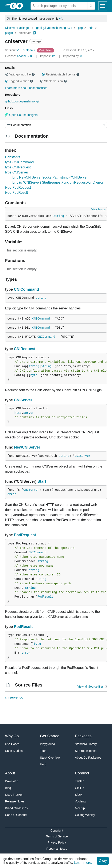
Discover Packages (18, 28)
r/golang (80, 801)
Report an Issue (57, 849)
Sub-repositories (86, 751)
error (12, 494)
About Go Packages (88, 758)
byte (34, 375)
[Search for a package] (59, 6)
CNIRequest (25, 349)
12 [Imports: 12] (48, 56)
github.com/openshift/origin (23, 101)
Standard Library (86, 744)
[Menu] (56, 125)
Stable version (53, 81)
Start (42, 481)
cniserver (25, 33)
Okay (103, 861)
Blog (8, 788)
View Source (98, 210)
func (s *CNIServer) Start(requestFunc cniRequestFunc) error (58, 182)
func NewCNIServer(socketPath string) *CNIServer (50, 177)
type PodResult (17, 193)
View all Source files (90, 687)
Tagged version (19, 81)
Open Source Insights (21, 115)
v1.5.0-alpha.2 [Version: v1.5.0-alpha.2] (21, 50)
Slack (79, 795)
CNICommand (26, 289)
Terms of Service (57, 836)
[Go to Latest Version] (46, 50)
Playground (47, 744)
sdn (91, 28)
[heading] (18, 6)
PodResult (45, 597)
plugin (9, 33)
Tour (43, 751)
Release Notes (15, 801)
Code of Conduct (16, 815)
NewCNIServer (27, 447)
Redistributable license (61, 74)
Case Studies (14, 751)
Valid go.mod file (20, 74)
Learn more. (83, 863)
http (18, 413)
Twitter (79, 781)
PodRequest (25, 535)
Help (43, 764)
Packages (83, 736)
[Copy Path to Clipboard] (34, 33)
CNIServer (23, 400)
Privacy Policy (57, 842)
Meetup (80, 808)
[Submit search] (91, 6)
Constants (13, 157)
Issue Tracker (14, 795)
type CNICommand (19, 162)
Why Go (12, 736)
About (10, 773)
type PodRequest (18, 187)
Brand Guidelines (16, 808)
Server (29, 413)
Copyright (57, 830)
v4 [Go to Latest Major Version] (61, 19)
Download (12, 781)
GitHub (80, 788)
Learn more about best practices (26, 88)
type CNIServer (17, 172)
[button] (7, 74)
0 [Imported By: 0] (73, 56)
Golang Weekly (85, 815)
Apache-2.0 (24, 56)
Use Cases (12, 744)
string (59, 216)
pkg (80, 28)
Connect (82, 773)
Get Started (50, 736)
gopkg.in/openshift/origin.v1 (54, 28)
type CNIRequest (18, 167)
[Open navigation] (103, 6)
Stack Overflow (50, 758)
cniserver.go (14, 697)
